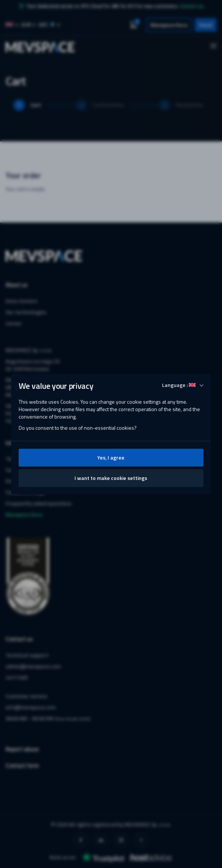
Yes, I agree (111, 457)
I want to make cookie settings (111, 478)
